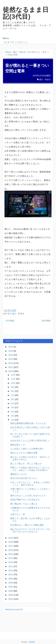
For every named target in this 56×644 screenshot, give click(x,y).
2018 (11, 542)
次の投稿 (10, 321)
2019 (11, 538)
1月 (13, 420)
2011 (11, 570)
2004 (11, 599)
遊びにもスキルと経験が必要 (24, 453)
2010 (11, 574)
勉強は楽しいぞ (18, 445)
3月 (13, 412)
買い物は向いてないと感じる (24, 504)
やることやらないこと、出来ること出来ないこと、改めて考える (30, 484)
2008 (11, 583)
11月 (13, 379)
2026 (11, 347)
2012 (11, 566)
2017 (11, 546)
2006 (11, 591)
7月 (13, 395)
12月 (13, 375)
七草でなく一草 (18, 514)
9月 (13, 387)
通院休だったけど (19, 474)
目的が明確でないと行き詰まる (25, 500)
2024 (11, 355)
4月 (13, 407)
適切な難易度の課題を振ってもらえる (28, 423)
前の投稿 (46, 321)
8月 (13, 391)
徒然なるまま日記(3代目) (26, 13)
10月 (13, 383)
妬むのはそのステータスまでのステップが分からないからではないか (30, 530)
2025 (11, 351)
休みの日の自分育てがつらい (24, 478)
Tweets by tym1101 (14, 609)
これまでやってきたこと (15, 42)
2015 (11, 554)
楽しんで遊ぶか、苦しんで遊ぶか (26, 464)
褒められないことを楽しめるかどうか (28, 496)
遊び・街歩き (19, 52)
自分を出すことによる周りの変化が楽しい (30, 440)
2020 (11, 371)
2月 (13, 416)
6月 (13, 399)
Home (8, 52)
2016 (11, 550)
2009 (11, 579)
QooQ (32, 642)
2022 (11, 363)
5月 (13, 403)
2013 (11, 562)
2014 (11, 558)
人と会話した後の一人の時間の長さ (27, 449)
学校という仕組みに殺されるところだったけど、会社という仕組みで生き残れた (30, 469)
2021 (11, 367)
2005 (11, 595)
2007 (11, 587)
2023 (11, 359)
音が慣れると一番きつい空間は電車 (27, 525)
